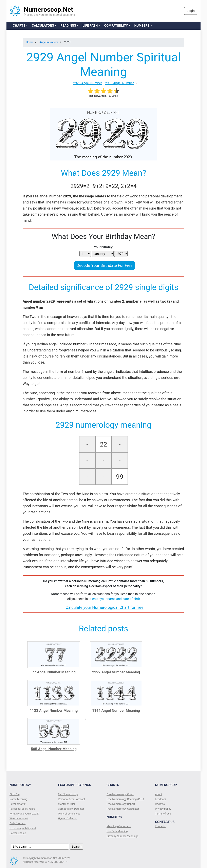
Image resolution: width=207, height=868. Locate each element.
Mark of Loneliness (69, 814)
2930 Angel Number (119, 83)
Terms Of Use (163, 814)
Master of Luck (67, 804)
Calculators (43, 26)
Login (191, 11)
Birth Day (15, 794)
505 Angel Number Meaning (54, 749)
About (159, 794)
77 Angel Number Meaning (54, 672)
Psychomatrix (17, 804)
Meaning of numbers (119, 826)
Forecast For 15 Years (22, 809)
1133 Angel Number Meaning (54, 710)
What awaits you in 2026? (24, 814)
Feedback (161, 799)
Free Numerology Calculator (123, 809)
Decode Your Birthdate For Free (104, 265)
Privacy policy (163, 809)
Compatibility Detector (71, 809)
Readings (68, 26)
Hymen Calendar (68, 818)
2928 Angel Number (88, 83)
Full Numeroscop (68, 794)
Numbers (142, 26)
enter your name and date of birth (116, 599)
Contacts (160, 826)
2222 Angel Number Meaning (116, 672)
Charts (19, 26)
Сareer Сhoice (18, 833)
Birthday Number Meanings (123, 836)
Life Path (90, 26)
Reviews (160, 804)
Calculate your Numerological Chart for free (104, 607)
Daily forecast (17, 823)
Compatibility (116, 26)
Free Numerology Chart (120, 794)
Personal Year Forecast (72, 799)
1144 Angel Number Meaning (116, 710)
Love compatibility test (23, 828)
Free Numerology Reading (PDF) (125, 799)
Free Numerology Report (121, 804)
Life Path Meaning (117, 831)
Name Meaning (18, 799)
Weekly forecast (19, 818)
